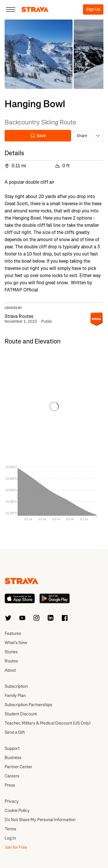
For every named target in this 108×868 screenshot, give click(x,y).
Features (13, 633)
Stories (11, 652)
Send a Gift (15, 732)
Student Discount (21, 714)
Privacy (12, 801)
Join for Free (16, 847)
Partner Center (18, 767)
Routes (11, 661)
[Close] (11, 9)
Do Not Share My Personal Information (40, 820)
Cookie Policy (17, 811)
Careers (12, 776)
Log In (10, 838)
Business (13, 758)
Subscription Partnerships (28, 705)
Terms (10, 829)
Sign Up (93, 9)
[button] (39, 54)
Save (38, 136)
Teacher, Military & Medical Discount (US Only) (48, 723)
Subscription (16, 686)
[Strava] (35, 9)
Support (12, 748)
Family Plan (15, 696)
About (10, 670)
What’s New (16, 643)
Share (82, 136)
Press (10, 785)
